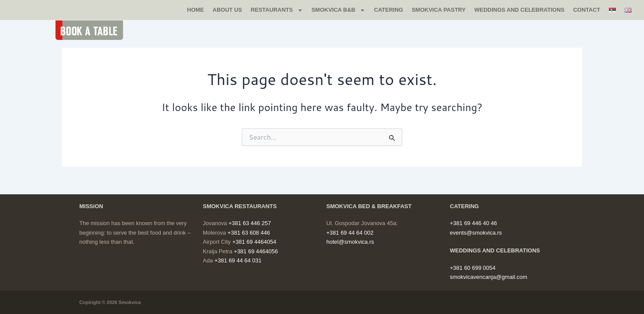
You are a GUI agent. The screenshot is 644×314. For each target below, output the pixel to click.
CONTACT (587, 10)
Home (196, 10)
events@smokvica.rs (476, 233)
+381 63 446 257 (250, 223)
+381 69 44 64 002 (350, 233)
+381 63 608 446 (249, 233)
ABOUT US (228, 10)
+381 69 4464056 (256, 251)
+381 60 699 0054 (473, 268)
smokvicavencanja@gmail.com (489, 277)
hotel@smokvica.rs (350, 242)
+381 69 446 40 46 (473, 223)
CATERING (389, 10)
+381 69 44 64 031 (238, 260)
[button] (94, 30)
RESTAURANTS (276, 10)
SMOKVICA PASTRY (439, 10)
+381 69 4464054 (254, 242)
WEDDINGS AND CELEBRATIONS (519, 10)
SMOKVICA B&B (338, 10)
